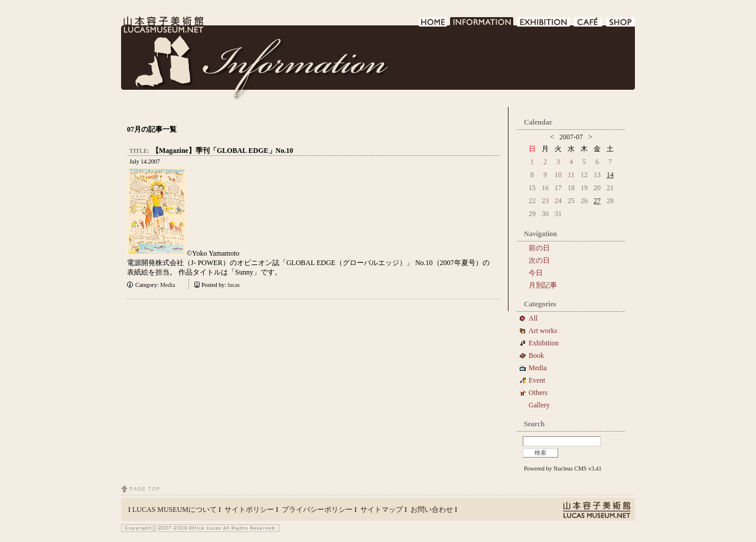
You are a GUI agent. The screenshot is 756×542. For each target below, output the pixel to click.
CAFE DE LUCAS (589, 25)
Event (537, 380)
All (533, 318)
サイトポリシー (249, 510)
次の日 (539, 260)
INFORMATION (482, 25)
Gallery (539, 405)
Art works (543, 331)
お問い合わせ (432, 510)
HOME (433, 25)
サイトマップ (382, 510)
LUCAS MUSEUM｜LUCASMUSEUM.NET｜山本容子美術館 (162, 25)
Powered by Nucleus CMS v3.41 (563, 468)
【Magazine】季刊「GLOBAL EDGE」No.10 (222, 151)
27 (597, 201)
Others (538, 393)
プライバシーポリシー (317, 510)
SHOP (620, 25)
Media (171, 285)
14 (610, 175)
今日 (536, 273)
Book (540, 355)
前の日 (539, 248)
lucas (234, 285)
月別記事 (543, 285)
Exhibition (544, 343)
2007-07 (571, 137)
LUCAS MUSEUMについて (175, 510)
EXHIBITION (544, 25)
